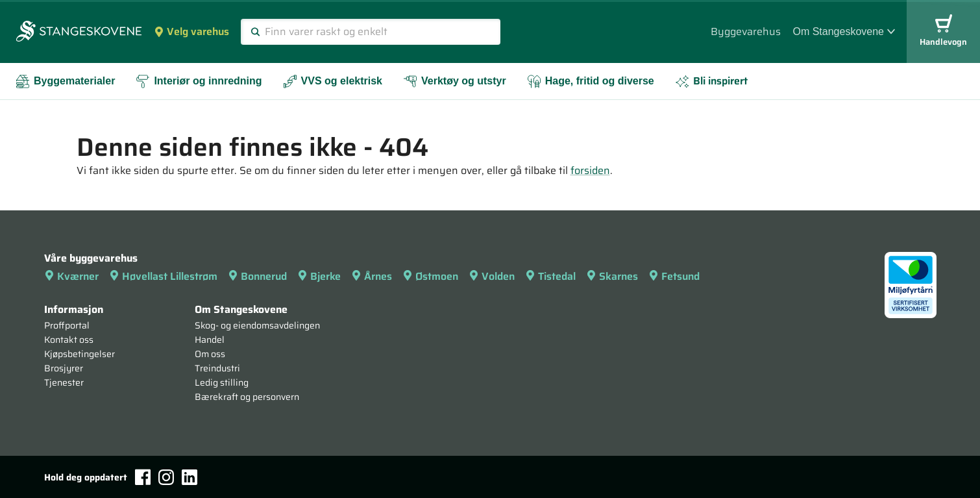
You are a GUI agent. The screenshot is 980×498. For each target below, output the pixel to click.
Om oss (210, 354)
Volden (492, 276)
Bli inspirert (711, 81)
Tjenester (64, 382)
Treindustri (217, 368)
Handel (210, 340)
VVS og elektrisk (333, 81)
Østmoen (430, 276)
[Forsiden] (79, 32)
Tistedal (550, 276)
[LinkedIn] (190, 477)
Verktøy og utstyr (455, 81)
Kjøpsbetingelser (80, 354)
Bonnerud (257, 276)
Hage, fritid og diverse (591, 81)
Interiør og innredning (199, 81)
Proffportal (67, 325)
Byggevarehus (746, 31)
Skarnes (612, 276)
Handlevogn (943, 31)
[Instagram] (166, 477)
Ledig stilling (222, 382)
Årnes (372, 276)
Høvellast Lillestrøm (163, 276)
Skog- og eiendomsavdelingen (257, 325)
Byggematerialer (65, 81)
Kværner (71, 276)
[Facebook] (143, 477)
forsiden (590, 170)
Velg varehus (191, 31)
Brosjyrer (64, 368)
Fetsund (674, 276)
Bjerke (319, 276)
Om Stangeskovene (844, 31)
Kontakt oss (69, 340)
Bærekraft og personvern (247, 397)
